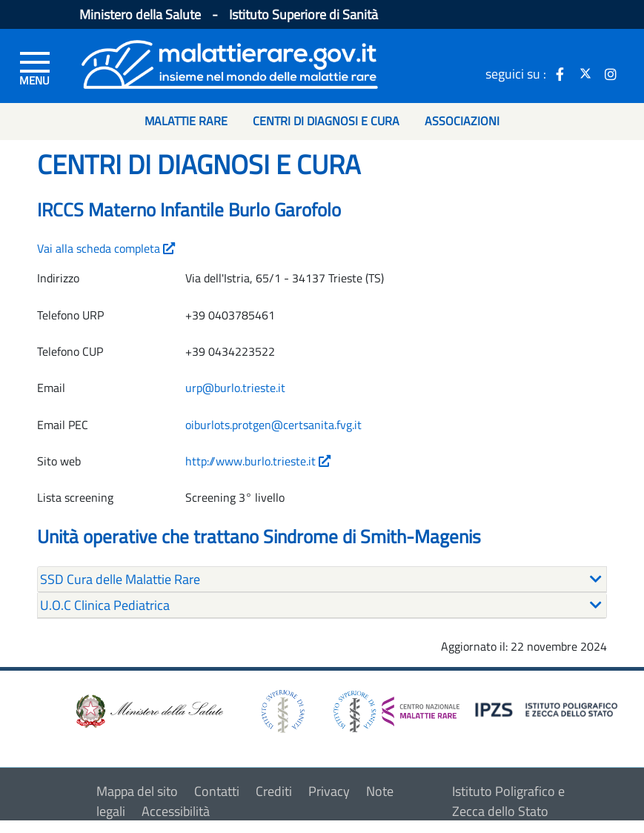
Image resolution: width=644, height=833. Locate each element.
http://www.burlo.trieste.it (258, 461)
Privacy (329, 791)
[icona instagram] (611, 73)
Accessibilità (176, 811)
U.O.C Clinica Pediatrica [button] (105, 605)
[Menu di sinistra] (35, 67)
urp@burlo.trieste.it (235, 388)
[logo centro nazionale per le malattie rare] (396, 707)
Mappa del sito (137, 791)
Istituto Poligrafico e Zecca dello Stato (508, 801)
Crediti (274, 791)
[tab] (322, 580)
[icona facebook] (560, 73)
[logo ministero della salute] (148, 710)
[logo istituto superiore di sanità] (282, 710)
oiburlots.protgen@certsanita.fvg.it (273, 425)
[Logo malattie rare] (230, 63)
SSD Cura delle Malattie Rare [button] (120, 579)
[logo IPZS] (548, 709)
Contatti (217, 791)
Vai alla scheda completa (106, 248)
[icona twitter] (585, 73)
